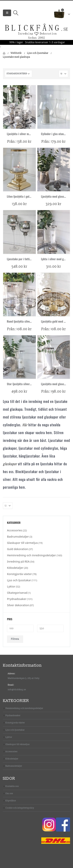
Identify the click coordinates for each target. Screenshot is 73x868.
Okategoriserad (17, 593)
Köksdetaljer (15, 568)
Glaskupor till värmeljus (22, 543)
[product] (19, 107)
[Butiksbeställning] (18, 74)
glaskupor (10, 464)
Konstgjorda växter (19, 574)
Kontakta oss (12, 786)
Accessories (15, 530)
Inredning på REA (18, 561)
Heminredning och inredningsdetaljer (32, 555)
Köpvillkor (11, 801)
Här (25, 425)
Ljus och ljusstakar (19, 580)
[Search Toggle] (16, 13)
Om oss (9, 793)
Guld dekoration (18, 549)
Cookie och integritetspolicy (20, 808)
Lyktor (11, 586)
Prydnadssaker (17, 599)
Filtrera (15, 639)
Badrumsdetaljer (18, 537)
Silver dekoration (18, 605)
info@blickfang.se (17, 690)
